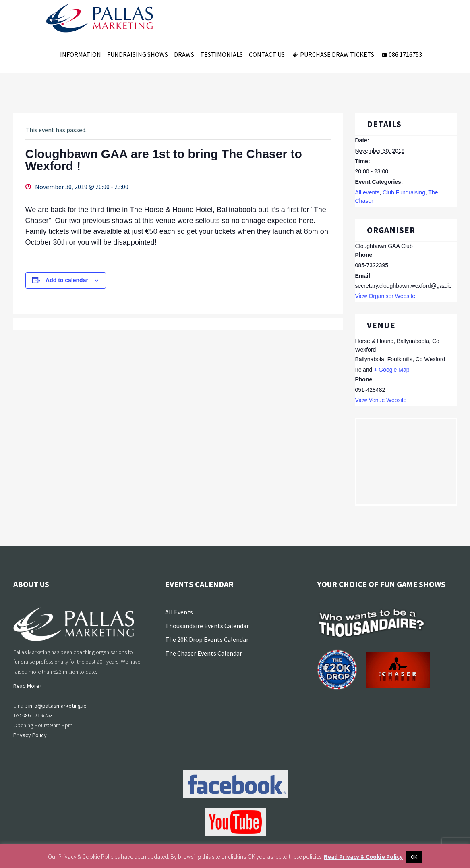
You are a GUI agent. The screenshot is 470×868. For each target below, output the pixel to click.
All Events (179, 612)
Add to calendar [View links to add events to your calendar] (67, 280)
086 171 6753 (37, 715)
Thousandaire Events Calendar (207, 626)
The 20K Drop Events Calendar (207, 639)
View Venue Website (381, 400)
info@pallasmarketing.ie (57, 706)
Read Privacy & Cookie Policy (363, 857)
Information (81, 54)
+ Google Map (391, 370)
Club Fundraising (404, 192)
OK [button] (414, 857)
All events (367, 192)
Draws (184, 54)
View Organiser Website (385, 296)
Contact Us (267, 54)
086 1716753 (401, 54)
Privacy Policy (30, 735)
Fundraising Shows (138, 54)
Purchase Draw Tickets (332, 54)
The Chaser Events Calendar (204, 653)
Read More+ (28, 686)
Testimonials (222, 54)
